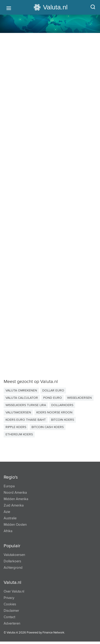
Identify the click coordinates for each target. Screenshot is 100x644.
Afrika (8, 531)
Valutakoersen (14, 555)
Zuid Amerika (14, 505)
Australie (10, 518)
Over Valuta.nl (14, 591)
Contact (9, 617)
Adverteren (12, 624)
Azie (7, 512)
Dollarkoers (12, 561)
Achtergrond (13, 568)
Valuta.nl (13, 582)
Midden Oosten (15, 525)
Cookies (10, 604)
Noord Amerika (15, 493)
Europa (9, 486)
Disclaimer (11, 611)
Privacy (9, 598)
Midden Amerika (16, 499)
